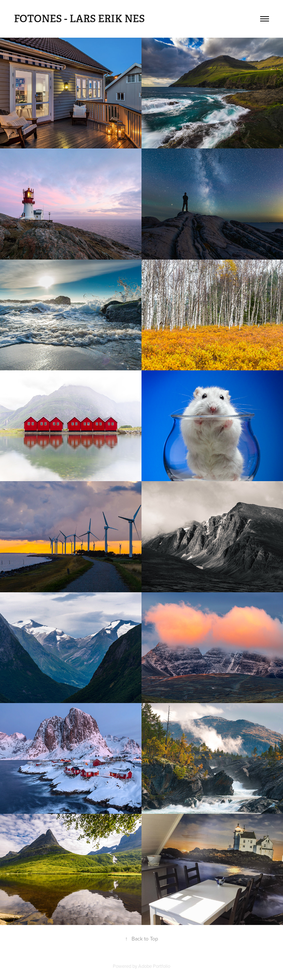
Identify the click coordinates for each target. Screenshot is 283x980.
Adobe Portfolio (154, 966)
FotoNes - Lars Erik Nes (79, 19)
